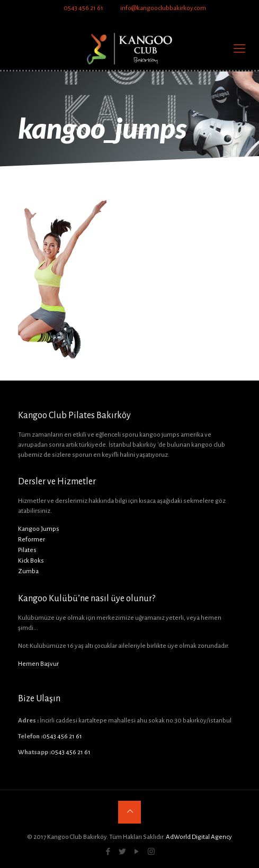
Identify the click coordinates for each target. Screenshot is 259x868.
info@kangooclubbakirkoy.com (163, 8)
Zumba (28, 571)
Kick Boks (31, 561)
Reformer (32, 540)
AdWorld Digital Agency (199, 837)
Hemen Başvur (38, 664)
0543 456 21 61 (83, 8)
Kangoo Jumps (39, 529)
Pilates (27, 550)
